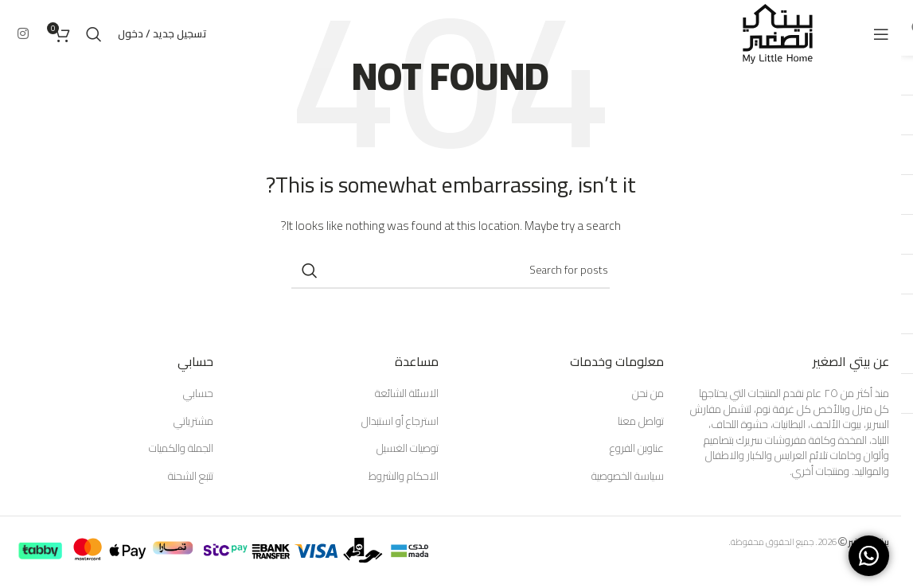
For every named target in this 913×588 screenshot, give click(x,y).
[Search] (94, 34)
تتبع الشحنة (191, 477)
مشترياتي (193, 422)
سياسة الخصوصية (628, 477)
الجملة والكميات (181, 449)
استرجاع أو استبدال (400, 422)
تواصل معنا (641, 422)
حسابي (198, 394)
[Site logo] (778, 33)
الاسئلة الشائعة (407, 394)
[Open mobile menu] (881, 34)
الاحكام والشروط (404, 477)
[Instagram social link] (23, 33)
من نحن (648, 394)
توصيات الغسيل (408, 449)
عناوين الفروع (637, 449)
